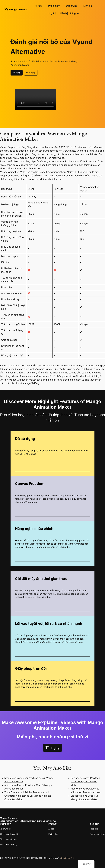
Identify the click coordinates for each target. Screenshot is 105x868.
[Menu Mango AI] (43, 6)
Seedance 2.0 (67, 858)
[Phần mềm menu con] (61, 6)
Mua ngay (31, 73)
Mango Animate (8, 818)
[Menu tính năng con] (79, 6)
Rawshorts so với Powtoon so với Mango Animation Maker (85, 782)
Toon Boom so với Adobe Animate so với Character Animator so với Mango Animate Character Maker (28, 796)
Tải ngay (17, 73)
